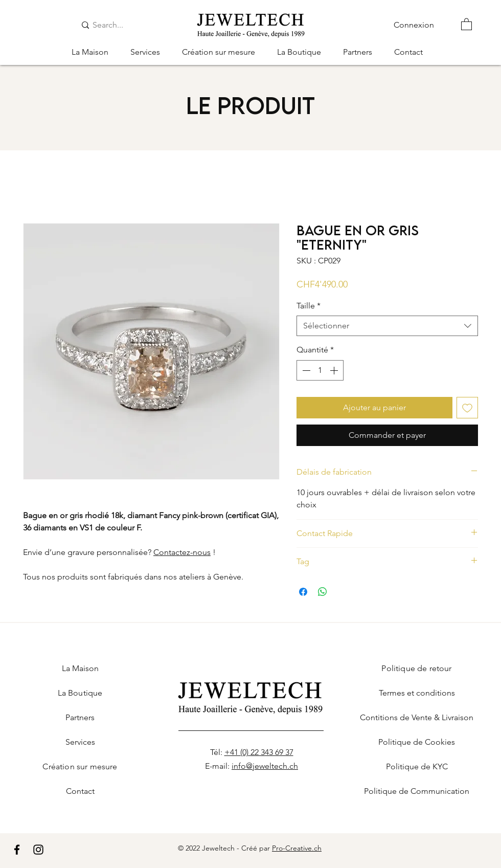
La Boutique (80, 693)
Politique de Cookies (417, 742)
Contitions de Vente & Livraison (417, 717)
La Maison (80, 668)
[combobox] (387, 326)
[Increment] (335, 370)
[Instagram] (38, 850)
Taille (309, 306)
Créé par (257, 848)
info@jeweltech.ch (265, 766)
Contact (80, 791)
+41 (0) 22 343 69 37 (259, 752)
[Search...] (116, 25)
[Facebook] (17, 850)
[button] (466, 24)
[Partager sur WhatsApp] (323, 592)
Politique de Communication (417, 791)
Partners (80, 717)
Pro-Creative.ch (297, 848)
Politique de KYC (417, 766)
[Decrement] (305, 370)
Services (80, 742)
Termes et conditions (417, 693)
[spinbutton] (320, 370)
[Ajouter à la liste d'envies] (467, 408)
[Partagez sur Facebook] (303, 592)
